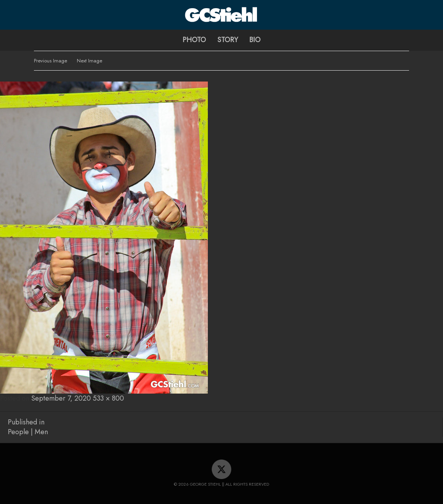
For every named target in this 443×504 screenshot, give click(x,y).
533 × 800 (108, 398)
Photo (194, 40)
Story (228, 40)
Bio (255, 40)
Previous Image (51, 61)
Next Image (89, 61)
